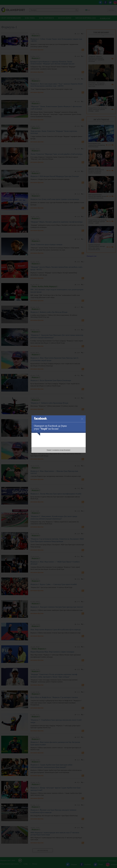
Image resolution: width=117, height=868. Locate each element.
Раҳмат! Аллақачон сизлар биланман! (59, 450)
